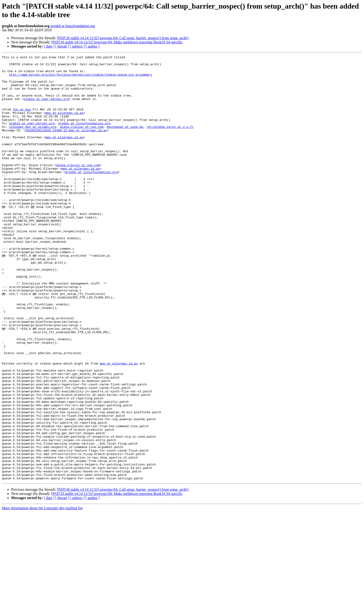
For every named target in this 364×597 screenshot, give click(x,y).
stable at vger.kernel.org (46, 108)
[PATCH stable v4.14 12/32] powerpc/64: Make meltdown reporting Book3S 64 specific (117, 42)
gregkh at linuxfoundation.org (73, 26)
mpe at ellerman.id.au (64, 125)
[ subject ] (77, 46)
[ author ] (93, 46)
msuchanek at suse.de (125, 141)
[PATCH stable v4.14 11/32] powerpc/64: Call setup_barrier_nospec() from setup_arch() (123, 38)
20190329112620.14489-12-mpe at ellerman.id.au (66, 145)
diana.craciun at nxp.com (82, 141)
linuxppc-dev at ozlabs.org (33, 141)
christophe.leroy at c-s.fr (170, 141)
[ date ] (49, 46)
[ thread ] (62, 46)
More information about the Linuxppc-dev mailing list (42, 593)
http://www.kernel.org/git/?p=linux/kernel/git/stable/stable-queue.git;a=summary (81, 79)
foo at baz (22, 120)
